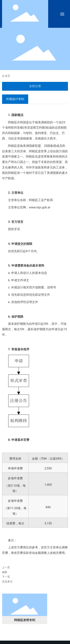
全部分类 (35, 86)
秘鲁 (5, 572)
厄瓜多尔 (7, 581)
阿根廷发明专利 (25, 620)
